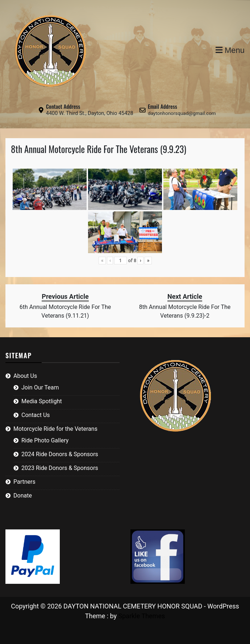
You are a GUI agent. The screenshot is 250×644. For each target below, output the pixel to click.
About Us (25, 376)
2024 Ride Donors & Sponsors (60, 454)
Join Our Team (40, 387)
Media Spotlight (42, 401)
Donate (23, 496)
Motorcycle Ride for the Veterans (55, 429)
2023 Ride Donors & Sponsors (60, 468)
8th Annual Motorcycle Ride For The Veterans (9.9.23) (99, 149)
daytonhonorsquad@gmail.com (182, 113)
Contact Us (36, 415)
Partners (24, 482)
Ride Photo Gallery (45, 440)
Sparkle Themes (142, 616)
